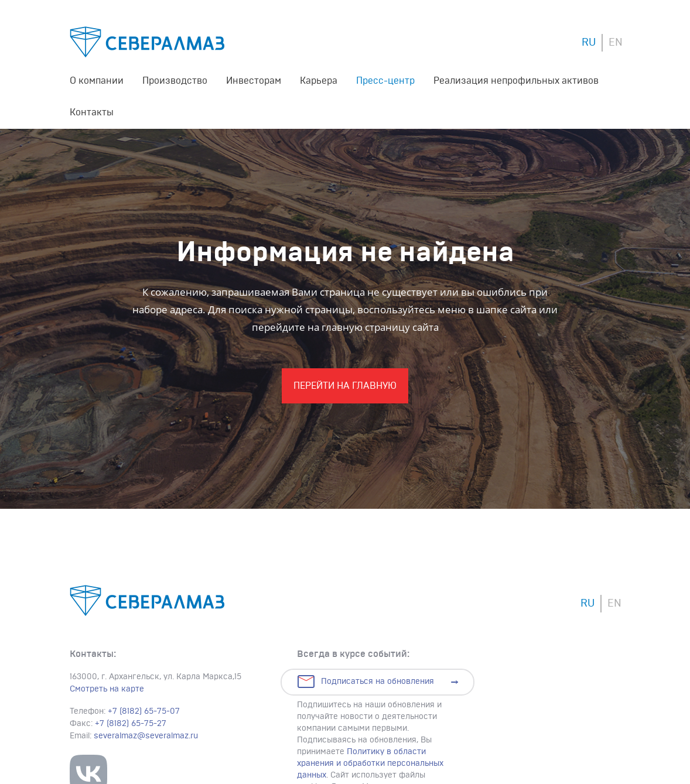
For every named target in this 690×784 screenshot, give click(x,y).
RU (589, 43)
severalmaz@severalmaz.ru (146, 736)
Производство (175, 81)
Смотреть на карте (107, 689)
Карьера (319, 81)
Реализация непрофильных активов (516, 81)
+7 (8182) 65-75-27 (131, 724)
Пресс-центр (385, 81)
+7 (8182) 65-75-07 (144, 711)
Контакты (92, 112)
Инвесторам (254, 81)
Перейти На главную (345, 386)
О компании (97, 81)
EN (616, 43)
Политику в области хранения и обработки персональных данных (370, 764)
